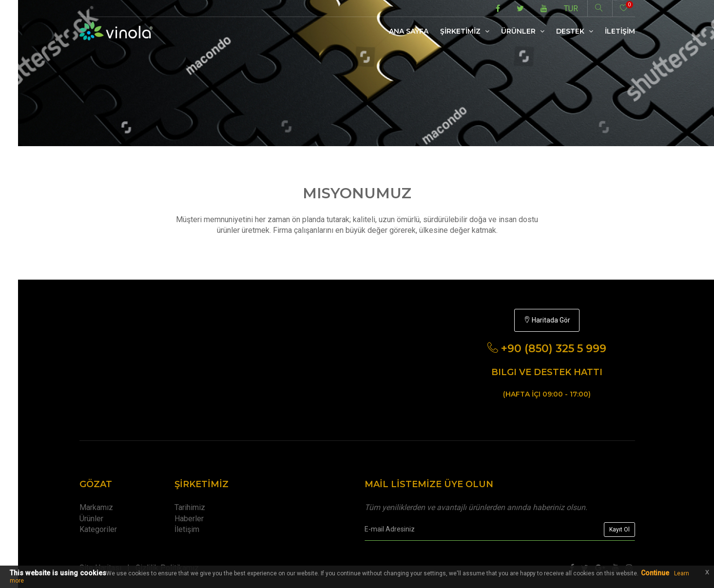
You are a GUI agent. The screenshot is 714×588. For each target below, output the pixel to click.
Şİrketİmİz (465, 31)
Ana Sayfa (409, 31)
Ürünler (523, 31)
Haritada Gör (547, 320)
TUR (571, 9)
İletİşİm (620, 31)
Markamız (96, 507)
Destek (575, 31)
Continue (655, 573)
